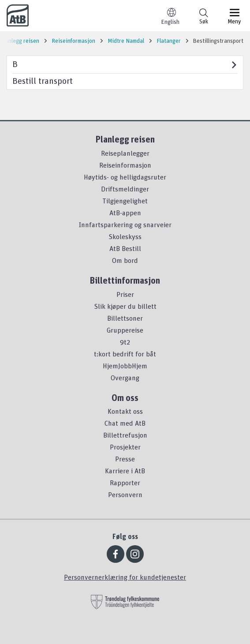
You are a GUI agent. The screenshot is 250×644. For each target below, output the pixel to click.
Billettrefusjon (125, 435)
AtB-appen (125, 213)
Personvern (125, 494)
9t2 (125, 342)
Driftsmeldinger (125, 189)
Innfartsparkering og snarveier (125, 225)
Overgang (125, 378)
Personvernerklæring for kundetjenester (125, 577)
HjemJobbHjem (125, 366)
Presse (125, 459)
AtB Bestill (125, 248)
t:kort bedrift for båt (125, 354)
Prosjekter (125, 447)
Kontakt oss (125, 411)
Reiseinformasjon (125, 165)
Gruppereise (125, 330)
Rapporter (125, 483)
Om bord (125, 260)
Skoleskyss (125, 236)
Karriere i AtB (125, 471)
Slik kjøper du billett (125, 306)
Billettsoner (125, 318)
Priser (125, 294)
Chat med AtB (125, 423)
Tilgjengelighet (125, 201)
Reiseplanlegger (125, 153)
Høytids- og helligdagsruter (125, 177)
